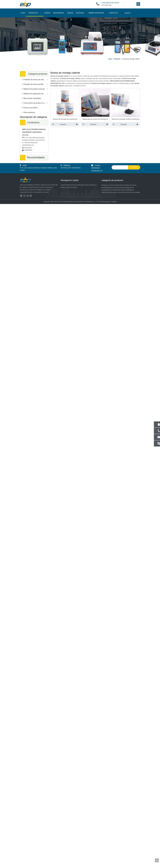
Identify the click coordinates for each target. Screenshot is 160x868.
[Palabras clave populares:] (138, 4)
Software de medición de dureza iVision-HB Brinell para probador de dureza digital (34, 388)
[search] (119, 831)
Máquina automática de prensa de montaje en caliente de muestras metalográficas (34, 456)
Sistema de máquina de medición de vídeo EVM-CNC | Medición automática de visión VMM (34, 753)
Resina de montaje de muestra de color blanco (65, 119)
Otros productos (29, 112)
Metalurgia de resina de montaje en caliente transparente (95, 119)
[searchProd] (129, 4)
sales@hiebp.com (28, 145)
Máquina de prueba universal (34, 89)
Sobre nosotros (65, 851)
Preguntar (59, 124)
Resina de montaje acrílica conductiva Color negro (126, 119)
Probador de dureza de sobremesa (36, 80)
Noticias (93, 849)
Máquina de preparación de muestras (36, 94)
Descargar (81, 849)
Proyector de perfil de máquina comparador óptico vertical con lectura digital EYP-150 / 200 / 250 (34, 787)
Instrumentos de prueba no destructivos (36, 103)
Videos (87, 849)
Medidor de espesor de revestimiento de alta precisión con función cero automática (34, 226)
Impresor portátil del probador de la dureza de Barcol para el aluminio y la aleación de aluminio (34, 192)
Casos (74, 849)
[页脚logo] (27, 845)
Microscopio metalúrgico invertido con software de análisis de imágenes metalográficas (34, 292)
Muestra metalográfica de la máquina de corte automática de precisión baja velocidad (34, 586)
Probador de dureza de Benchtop (112, 849)
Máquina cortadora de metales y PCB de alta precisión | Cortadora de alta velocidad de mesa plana (34, 821)
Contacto (74, 851)
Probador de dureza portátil (33, 84)
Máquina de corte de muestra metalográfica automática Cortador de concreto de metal (34, 620)
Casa (62, 849)
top (157, 860)
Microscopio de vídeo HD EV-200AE (34, 324)
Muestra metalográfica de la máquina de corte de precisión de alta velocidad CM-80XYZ (34, 718)
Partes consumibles (31, 108)
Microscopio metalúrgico (32, 98)
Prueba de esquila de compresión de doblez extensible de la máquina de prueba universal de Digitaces (34, 422)
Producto (68, 849)
